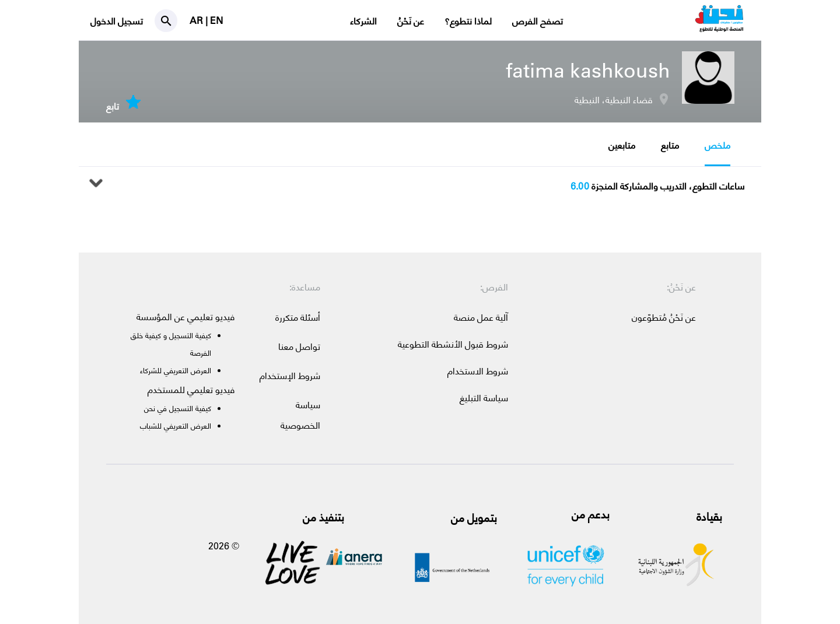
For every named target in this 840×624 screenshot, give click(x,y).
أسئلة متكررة (298, 317)
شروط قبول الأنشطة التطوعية (453, 344)
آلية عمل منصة (481, 317)
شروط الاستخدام (478, 371)
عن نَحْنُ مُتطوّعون (664, 317)
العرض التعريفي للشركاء (176, 370)
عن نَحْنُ (411, 21)
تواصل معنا (299, 346)
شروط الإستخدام (290, 375)
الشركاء (363, 21)
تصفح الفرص (538, 21)
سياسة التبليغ (484, 397)
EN (216, 20)
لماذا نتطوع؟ (468, 21)
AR (197, 20)
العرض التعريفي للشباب (176, 425)
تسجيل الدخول (117, 21)
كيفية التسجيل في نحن (178, 408)
